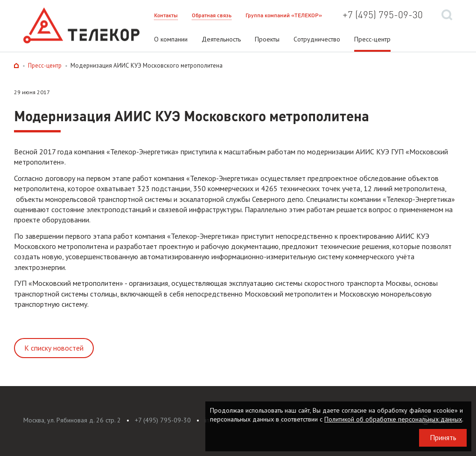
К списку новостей (54, 348)
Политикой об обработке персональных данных (393, 419)
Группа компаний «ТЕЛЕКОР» (284, 15)
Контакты (166, 15)
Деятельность (221, 39)
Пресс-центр (372, 39)
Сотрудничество (317, 39)
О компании (171, 39)
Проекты (267, 39)
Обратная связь (212, 15)
